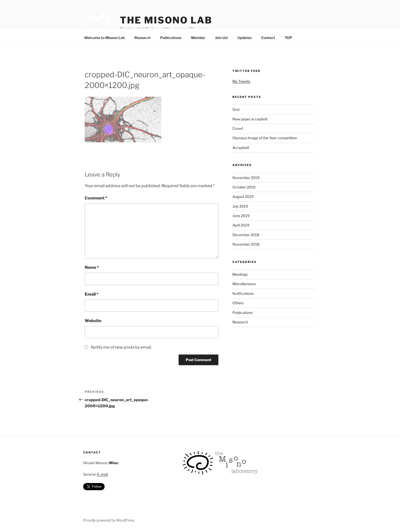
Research (142, 38)
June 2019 (241, 216)
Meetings (240, 274)
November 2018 (246, 244)
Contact (268, 38)
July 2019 (240, 206)
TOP (288, 38)
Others (238, 303)
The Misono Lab (166, 20)
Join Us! (221, 38)
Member (198, 38)
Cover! (238, 128)
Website (93, 321)
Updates (245, 38)
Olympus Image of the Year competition (265, 138)
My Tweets (241, 81)
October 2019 (244, 187)
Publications (171, 38)
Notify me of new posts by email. (121, 347)
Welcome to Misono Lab (104, 38)
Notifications (243, 293)
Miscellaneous (244, 284)
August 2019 (243, 197)
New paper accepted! (250, 119)
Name (92, 267)
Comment (96, 198)
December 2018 (246, 235)
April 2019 (241, 225)
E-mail (102, 474)
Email (92, 294)
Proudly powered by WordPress (109, 520)
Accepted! (241, 148)
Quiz (236, 109)
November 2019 (246, 178)
